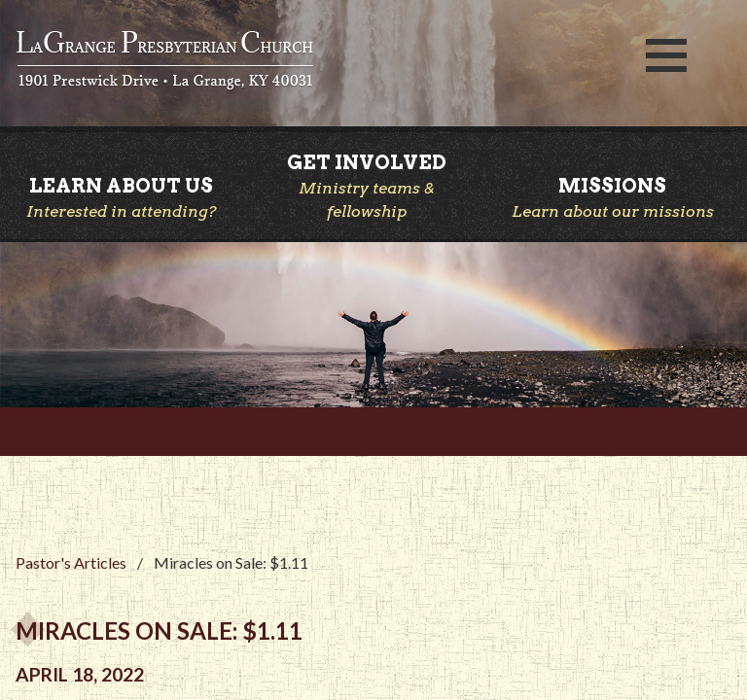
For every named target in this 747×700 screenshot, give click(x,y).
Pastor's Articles (71, 562)
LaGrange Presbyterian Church (311, 61)
